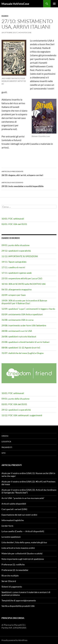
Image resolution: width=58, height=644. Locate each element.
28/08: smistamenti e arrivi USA (17, 331)
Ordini (5, 436)
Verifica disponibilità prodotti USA (18, 606)
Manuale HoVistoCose (15, 4)
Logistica (6, 442)
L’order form (7, 526)
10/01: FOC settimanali (13, 219)
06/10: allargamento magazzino (17, 289)
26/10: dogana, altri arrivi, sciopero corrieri (29, 173)
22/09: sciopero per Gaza (14, 295)
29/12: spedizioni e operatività (16, 251)
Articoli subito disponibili (14, 504)
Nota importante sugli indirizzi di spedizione (23, 559)
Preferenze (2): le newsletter (15, 570)
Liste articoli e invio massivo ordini (18, 548)
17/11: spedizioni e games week (17, 273)
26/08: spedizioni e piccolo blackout (19, 336)
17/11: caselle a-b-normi (13, 267)
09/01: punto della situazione (15, 245)
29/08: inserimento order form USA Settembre (24, 325)
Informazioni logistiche (13, 520)
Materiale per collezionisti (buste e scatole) (22, 553)
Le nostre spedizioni (11, 537)
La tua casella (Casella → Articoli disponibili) (23, 531)
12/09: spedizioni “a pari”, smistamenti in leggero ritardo (28, 309)
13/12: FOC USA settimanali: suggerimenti (22, 415)
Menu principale (54, 4)
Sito (4, 453)
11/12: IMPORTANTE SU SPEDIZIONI (20, 256)
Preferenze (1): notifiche (13, 564)
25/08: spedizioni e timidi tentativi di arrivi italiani (26, 342)
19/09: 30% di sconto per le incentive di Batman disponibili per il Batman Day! (24, 302)
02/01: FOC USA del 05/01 (14, 224)
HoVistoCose (25, 32)
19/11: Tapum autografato (14, 262)
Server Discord (9, 581)
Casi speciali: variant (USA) (14, 509)
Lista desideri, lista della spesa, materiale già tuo (24, 542)
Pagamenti (7, 447)
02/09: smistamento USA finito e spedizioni (22, 314)
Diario (5, 16)
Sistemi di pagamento (12, 587)
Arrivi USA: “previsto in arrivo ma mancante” (23, 498)
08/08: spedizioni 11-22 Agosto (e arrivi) (21, 348)
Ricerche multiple (10, 576)
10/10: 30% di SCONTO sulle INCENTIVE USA (24, 284)
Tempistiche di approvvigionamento (19, 600)
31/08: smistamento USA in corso (18, 320)
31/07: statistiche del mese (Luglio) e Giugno (23, 353)
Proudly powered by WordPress (14, 640)
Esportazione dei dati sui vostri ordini (19, 515)
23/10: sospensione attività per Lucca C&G (22, 278)
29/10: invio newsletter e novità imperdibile (29, 184)
